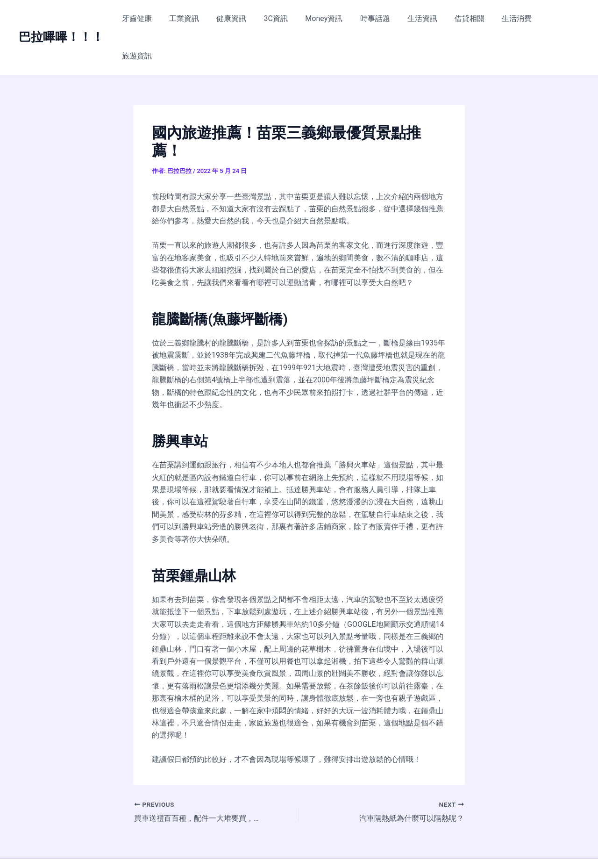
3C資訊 (283, 18)
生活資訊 (422, 18)
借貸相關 (467, 18)
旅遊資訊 (557, 18)
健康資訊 (242, 18)
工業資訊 (197, 18)
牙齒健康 (152, 18)
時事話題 (377, 18)
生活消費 (512, 18)
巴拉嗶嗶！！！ (61, 18)
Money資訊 (329, 18)
